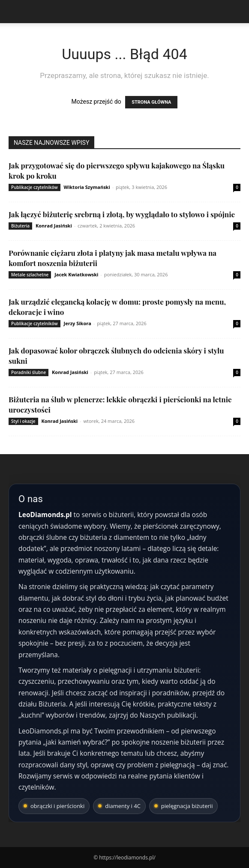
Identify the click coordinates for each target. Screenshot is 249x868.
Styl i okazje (23, 421)
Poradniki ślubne (28, 372)
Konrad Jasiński (54, 226)
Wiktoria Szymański (87, 187)
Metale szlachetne (30, 275)
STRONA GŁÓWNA (151, 102)
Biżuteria (20, 226)
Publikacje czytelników (34, 187)
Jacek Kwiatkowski (76, 274)
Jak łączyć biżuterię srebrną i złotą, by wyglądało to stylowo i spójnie (122, 214)
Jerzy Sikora (78, 323)
